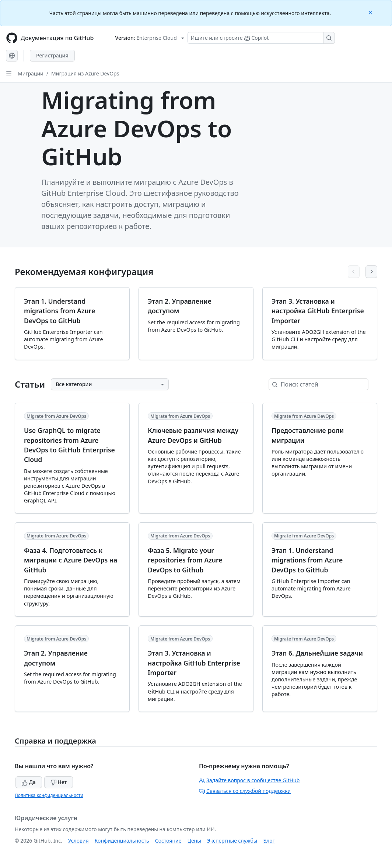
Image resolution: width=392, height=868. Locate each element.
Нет (59, 782)
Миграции (31, 73)
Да (29, 782)
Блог (269, 841)
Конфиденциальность (122, 841)
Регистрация (52, 55)
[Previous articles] (354, 272)
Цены (194, 841)
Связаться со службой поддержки (245, 791)
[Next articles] (371, 272)
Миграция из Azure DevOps (85, 73)
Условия (78, 841)
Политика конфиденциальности (49, 795)
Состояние (168, 841)
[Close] (371, 12)
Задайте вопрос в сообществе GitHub (249, 780)
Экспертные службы (232, 841)
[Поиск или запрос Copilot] (261, 38)
